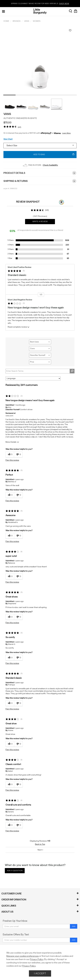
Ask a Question (15, 871)
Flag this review (12, 460)
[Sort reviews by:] (33, 378)
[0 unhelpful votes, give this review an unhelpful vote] (18, 455)
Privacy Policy (37, 959)
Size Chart (8, 139)
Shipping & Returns (40, 181)
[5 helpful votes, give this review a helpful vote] (10, 455)
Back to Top (40, 844)
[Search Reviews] (40, 371)
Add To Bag (54, 155)
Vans (7, 114)
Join (74, 926)
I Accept (40, 973)
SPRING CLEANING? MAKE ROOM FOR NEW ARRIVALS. (40, 4)
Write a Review (40, 222)
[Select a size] (40, 146)
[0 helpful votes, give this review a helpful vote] (10, 495)
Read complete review (19, 327)
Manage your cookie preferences (23, 956)
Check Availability (50, 165)
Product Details (40, 173)
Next (40, 850)
